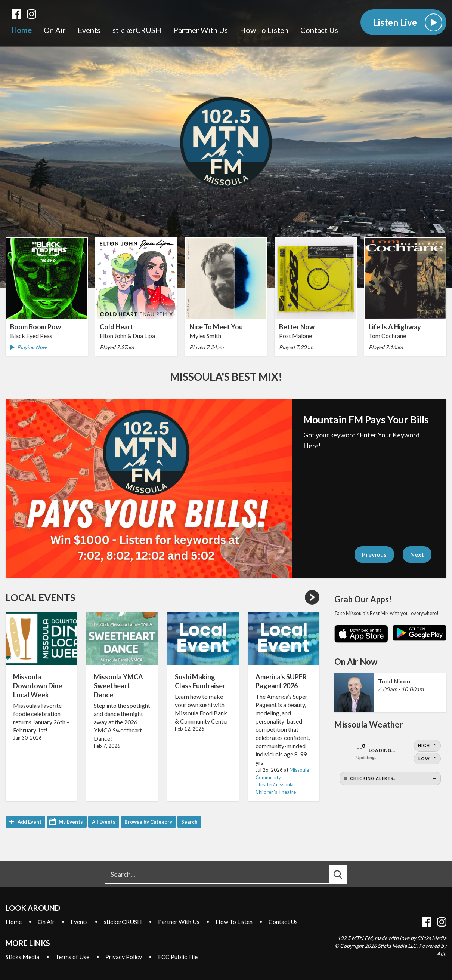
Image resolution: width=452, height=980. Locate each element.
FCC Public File (178, 957)
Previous (374, 554)
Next (417, 554)
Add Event (30, 822)
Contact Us (319, 30)
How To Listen (264, 30)
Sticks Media (22, 957)
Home (22, 30)
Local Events (41, 597)
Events (89, 30)
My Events (71, 822)
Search (189, 822)
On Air (55, 30)
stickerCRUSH (137, 30)
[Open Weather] (390, 763)
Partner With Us (201, 30)
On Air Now (356, 662)
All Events (104, 822)
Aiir (441, 954)
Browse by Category (148, 822)
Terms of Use (72, 957)
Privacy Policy (124, 957)
